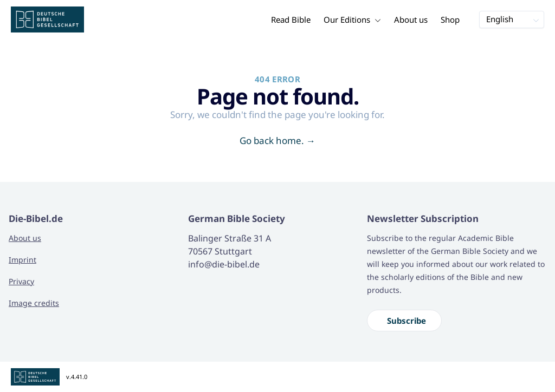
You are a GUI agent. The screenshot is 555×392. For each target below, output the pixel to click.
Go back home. (277, 141)
